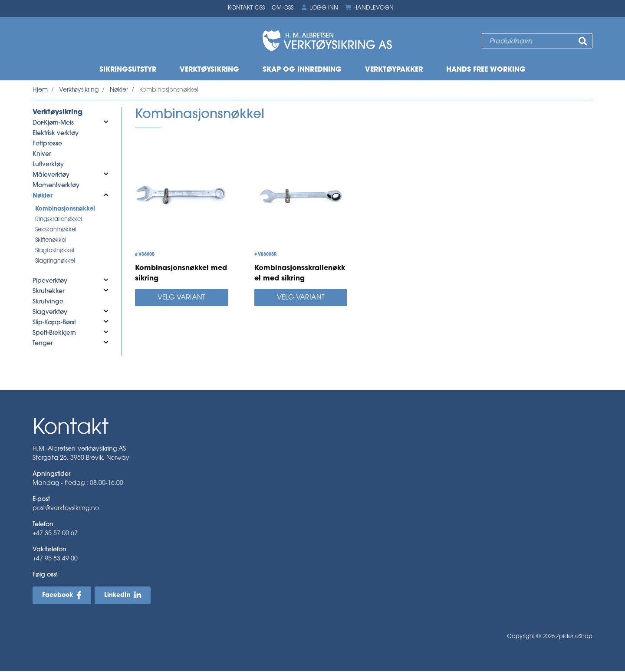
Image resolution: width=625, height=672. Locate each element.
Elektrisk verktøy (56, 134)
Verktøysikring (209, 70)
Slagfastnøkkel (55, 251)
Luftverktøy (48, 165)
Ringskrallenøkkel (59, 220)
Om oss (283, 8)
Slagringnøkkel (55, 262)
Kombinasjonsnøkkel (65, 209)
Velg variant (182, 299)
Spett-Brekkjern (54, 334)
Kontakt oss (246, 8)
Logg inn (319, 8)
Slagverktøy (50, 313)
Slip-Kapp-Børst (54, 323)
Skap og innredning (302, 70)
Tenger (43, 344)
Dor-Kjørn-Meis (53, 124)
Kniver (42, 155)
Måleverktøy (51, 176)
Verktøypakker (394, 70)
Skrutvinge (48, 302)
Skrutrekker (48, 292)
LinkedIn (117, 596)
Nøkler (119, 91)
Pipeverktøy (50, 282)
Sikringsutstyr (128, 70)
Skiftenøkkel (51, 241)
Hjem (40, 91)
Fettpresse (47, 144)
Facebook (58, 596)
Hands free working (486, 70)
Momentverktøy (56, 186)
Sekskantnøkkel (56, 230)
